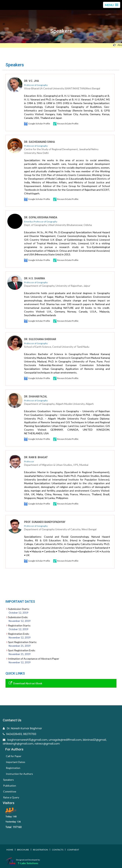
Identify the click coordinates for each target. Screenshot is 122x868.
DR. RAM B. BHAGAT (36, 457)
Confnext (73, 850)
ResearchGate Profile (66, 124)
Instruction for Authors (19, 774)
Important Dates (16, 762)
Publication (10, 786)
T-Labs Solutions (28, 863)
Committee (10, 791)
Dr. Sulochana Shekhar (40, 339)
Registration (13, 768)
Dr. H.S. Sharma (35, 278)
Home (10, 850)
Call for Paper (14, 756)
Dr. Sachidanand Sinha (39, 142)
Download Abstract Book (25, 683)
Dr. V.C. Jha (31, 81)
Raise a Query (11, 797)
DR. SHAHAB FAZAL (36, 397)
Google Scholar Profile (37, 124)
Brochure (23, 850)
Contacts (58, 850)
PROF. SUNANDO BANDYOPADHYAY (45, 522)
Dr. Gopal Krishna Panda (41, 217)
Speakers (8, 780)
